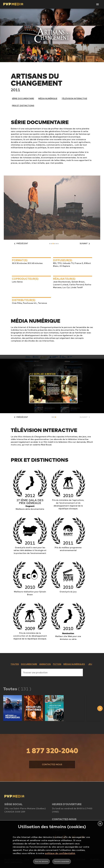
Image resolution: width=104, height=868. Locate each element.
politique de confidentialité (60, 853)
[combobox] (52, 672)
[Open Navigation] (97, 4)
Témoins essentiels (62, 861)
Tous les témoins (41, 861)
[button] (13, 708)
